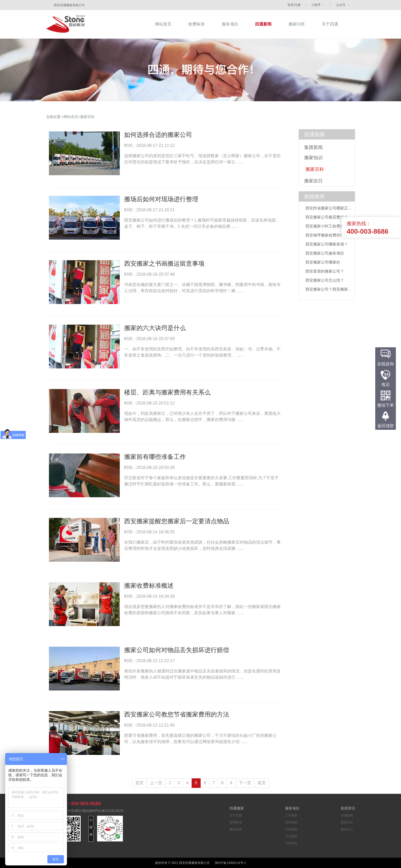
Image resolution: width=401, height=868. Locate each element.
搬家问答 (236, 829)
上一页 (156, 783)
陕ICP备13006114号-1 (231, 863)
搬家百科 (87, 117)
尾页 (262, 783)
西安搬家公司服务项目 (325, 253)
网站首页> (72, 117)
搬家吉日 (347, 829)
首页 (139, 783)
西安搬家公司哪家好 (323, 262)
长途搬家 (291, 829)
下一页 (245, 783)
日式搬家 (291, 836)
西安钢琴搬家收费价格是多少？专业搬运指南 (330, 235)
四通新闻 (314, 134)
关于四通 (236, 815)
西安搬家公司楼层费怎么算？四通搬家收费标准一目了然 (330, 217)
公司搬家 (291, 815)
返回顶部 (386, 426)
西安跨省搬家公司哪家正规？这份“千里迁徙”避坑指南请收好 (330, 208)
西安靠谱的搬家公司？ (325, 271)
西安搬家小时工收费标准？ (329, 226)
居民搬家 (291, 822)
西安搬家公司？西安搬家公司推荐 (330, 289)
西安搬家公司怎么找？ (325, 280)
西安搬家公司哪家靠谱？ (327, 244)
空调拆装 (291, 843)
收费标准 (236, 822)
